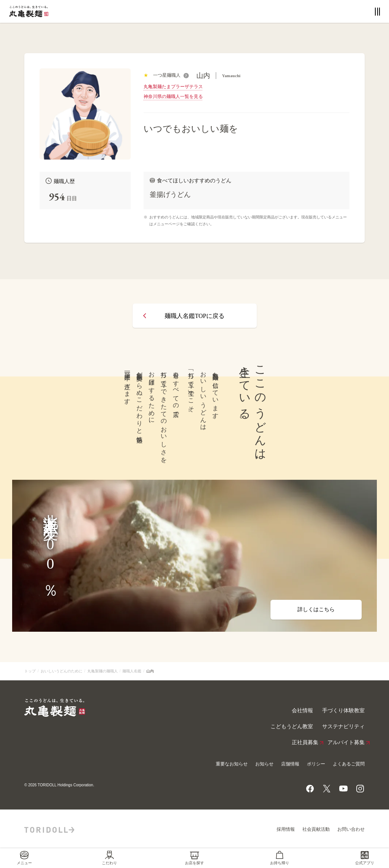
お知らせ (264, 764)
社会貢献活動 (316, 829)
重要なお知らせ (232, 764)
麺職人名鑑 (132, 671)
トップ (30, 671)
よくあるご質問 (349, 764)
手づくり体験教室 (343, 711)
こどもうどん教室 (292, 726)
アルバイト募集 (346, 743)
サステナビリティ (343, 726)
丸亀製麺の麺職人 (103, 671)
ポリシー (316, 764)
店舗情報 (290, 764)
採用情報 (286, 829)
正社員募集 (305, 743)
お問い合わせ (351, 829)
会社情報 (302, 711)
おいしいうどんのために (62, 671)
